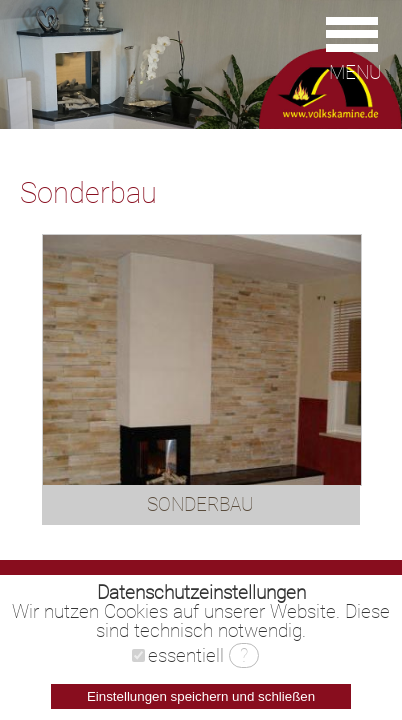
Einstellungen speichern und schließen (201, 696)
